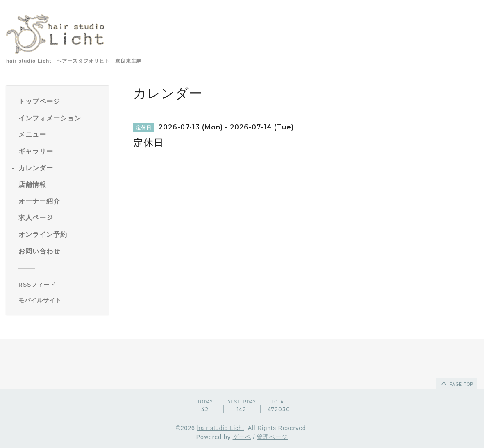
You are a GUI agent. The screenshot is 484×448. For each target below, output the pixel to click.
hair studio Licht (221, 428)
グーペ (242, 437)
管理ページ (272, 437)
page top (457, 383)
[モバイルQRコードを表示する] (60, 300)
